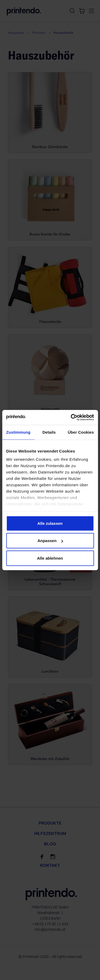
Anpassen (50, 541)
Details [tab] (49, 432)
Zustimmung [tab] (18, 432)
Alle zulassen (50, 523)
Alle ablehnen (50, 558)
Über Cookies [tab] (81, 432)
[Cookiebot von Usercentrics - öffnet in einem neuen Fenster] (71, 417)
